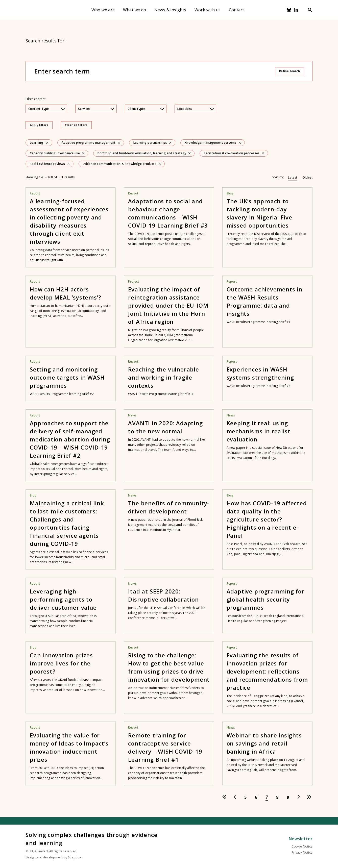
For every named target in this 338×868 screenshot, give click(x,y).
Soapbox (75, 857)
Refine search (289, 71)
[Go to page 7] (267, 797)
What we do (135, 10)
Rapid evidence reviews (47, 164)
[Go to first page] (224, 797)
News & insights (170, 10)
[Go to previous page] (235, 797)
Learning (37, 143)
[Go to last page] (309, 797)
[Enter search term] (154, 71)
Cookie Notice (302, 846)
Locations (196, 109)
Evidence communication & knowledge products (120, 164)
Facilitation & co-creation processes (232, 153)
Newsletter (301, 839)
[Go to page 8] (277, 797)
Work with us (208, 10)
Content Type (47, 109)
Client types (146, 109)
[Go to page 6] (256, 797)
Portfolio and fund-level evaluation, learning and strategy (142, 153)
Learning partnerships (150, 143)
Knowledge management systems (211, 143)
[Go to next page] (299, 797)
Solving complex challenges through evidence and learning (91, 839)
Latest (293, 177)
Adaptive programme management (89, 143)
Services (96, 109)
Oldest (307, 177)
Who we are (103, 10)
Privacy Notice (302, 852)
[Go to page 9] (288, 797)
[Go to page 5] (246, 797)
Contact (237, 10)
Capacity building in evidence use (55, 153)
